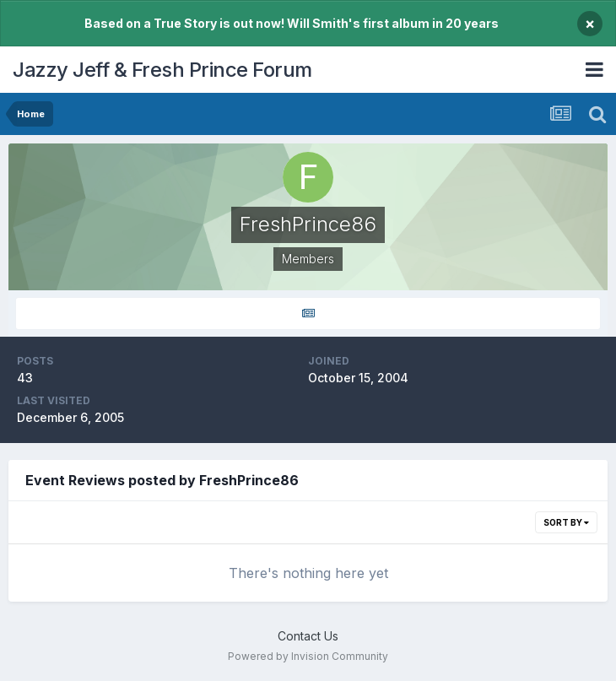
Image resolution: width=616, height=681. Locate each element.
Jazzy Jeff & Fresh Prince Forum (162, 70)
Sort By (566, 522)
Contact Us (308, 636)
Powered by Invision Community (308, 656)
